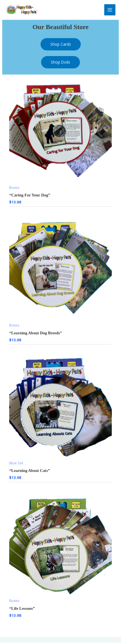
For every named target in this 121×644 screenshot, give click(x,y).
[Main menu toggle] (110, 10)
